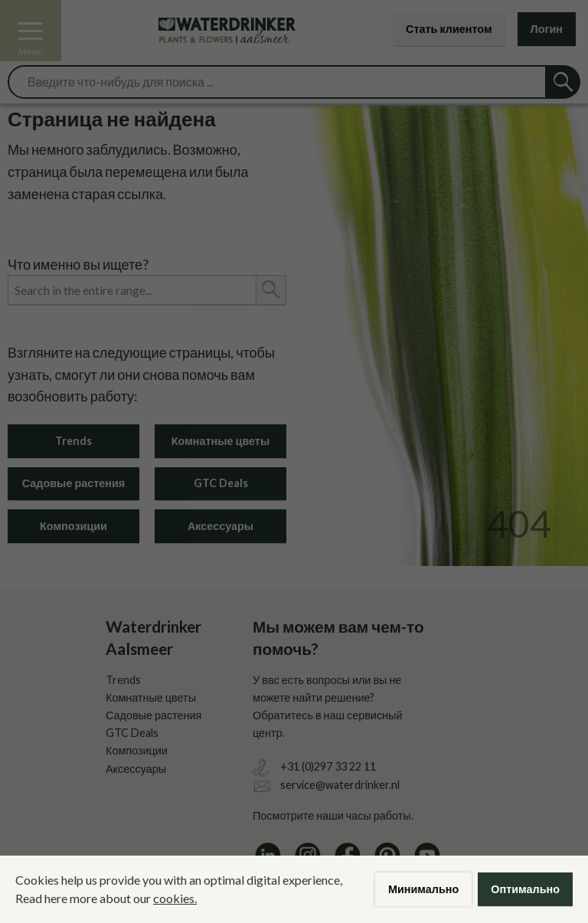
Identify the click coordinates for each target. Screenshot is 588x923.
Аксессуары (220, 526)
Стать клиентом (449, 29)
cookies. (175, 898)
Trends (73, 441)
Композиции (73, 526)
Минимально (423, 889)
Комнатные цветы (220, 441)
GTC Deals (221, 483)
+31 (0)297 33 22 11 (328, 766)
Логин (547, 29)
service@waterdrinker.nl (340, 785)
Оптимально (525, 889)
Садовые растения (73, 483)
